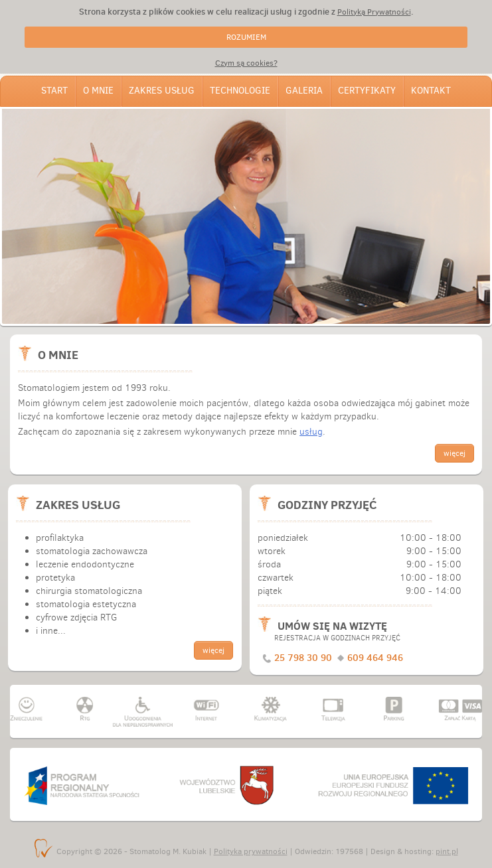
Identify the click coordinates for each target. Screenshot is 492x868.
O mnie (98, 91)
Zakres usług (162, 91)
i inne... (51, 631)
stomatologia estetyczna (86, 604)
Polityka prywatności (251, 851)
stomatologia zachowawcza (92, 551)
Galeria (304, 91)
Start (54, 91)
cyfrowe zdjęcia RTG (76, 617)
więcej (454, 453)
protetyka (55, 578)
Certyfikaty (367, 91)
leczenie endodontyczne (85, 564)
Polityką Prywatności (374, 12)
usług (311, 432)
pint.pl (447, 851)
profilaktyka (60, 538)
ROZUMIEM (246, 37)
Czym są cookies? (246, 63)
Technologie (240, 91)
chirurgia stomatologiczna (89, 591)
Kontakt (431, 91)
